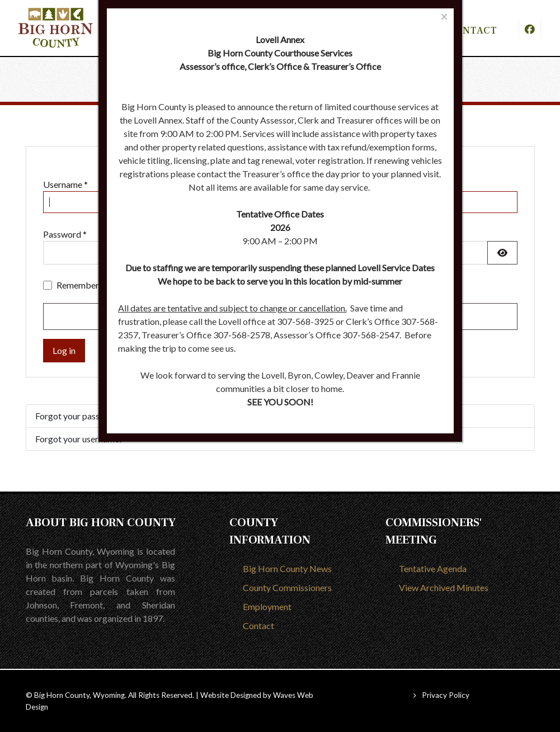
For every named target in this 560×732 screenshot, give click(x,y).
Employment (267, 606)
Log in (64, 350)
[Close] (444, 16)
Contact (258, 625)
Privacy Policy (446, 695)
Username (65, 184)
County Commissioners (287, 587)
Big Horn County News (287, 568)
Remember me (84, 285)
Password (65, 234)
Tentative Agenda (433, 568)
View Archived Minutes (444, 587)
